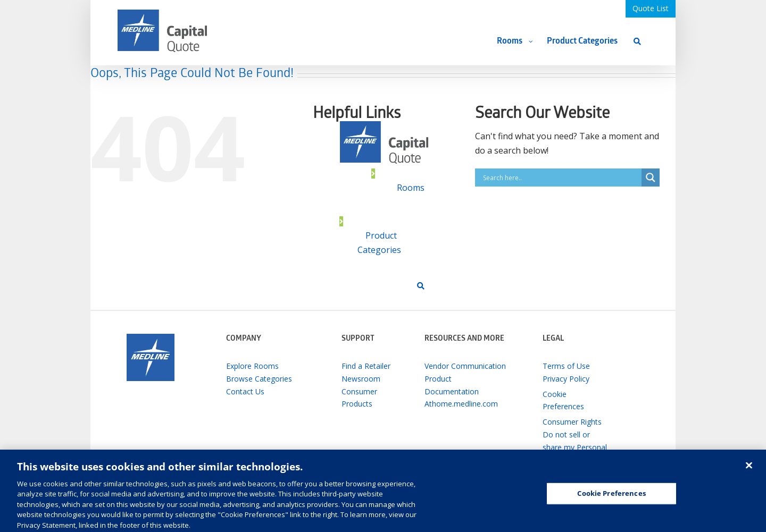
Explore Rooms (252, 366)
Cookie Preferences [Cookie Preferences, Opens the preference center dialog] (611, 497)
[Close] (749, 470)
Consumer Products (359, 398)
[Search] (637, 41)
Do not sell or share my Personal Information (575, 447)
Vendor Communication (465, 366)
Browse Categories (259, 379)
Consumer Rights (572, 422)
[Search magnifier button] (651, 178)
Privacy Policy (566, 379)
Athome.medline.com (461, 404)
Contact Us (245, 391)
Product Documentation (452, 385)
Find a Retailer (366, 366)
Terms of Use (566, 366)
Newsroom (361, 379)
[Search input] (561, 178)
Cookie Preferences (563, 400)
